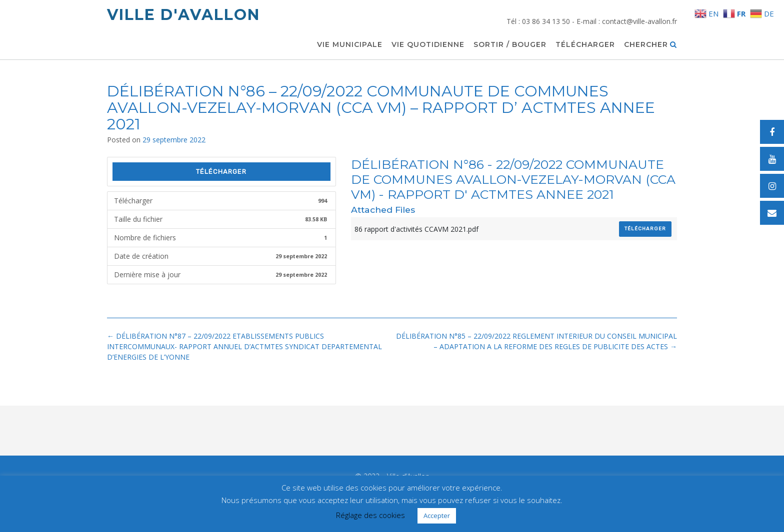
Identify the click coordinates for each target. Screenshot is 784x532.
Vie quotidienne (428, 45)
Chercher (650, 45)
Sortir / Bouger (510, 45)
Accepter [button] (437, 516)
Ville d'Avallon (183, 15)
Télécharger (585, 45)
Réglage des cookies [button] (370, 515)
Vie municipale (350, 45)
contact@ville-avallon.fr (639, 21)
